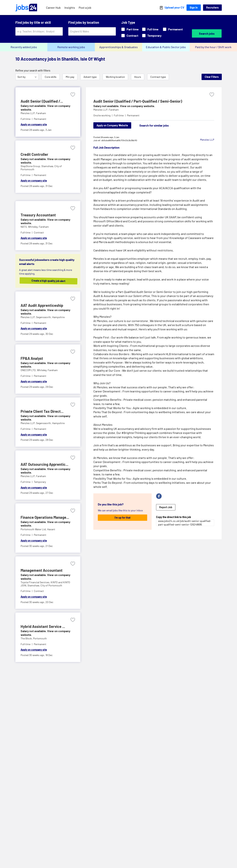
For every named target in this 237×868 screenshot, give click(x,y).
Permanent (173, 29)
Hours (138, 77)
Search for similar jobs (154, 125)
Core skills (51, 77)
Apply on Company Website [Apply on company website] (112, 125)
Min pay (70, 77)
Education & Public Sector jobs (166, 47)
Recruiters (212, 8)
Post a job (85, 8)
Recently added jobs (24, 47)
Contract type (158, 77)
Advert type (90, 77)
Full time (150, 29)
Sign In (194, 8)
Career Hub (53, 8)
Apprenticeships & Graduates (119, 47)
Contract (130, 35)
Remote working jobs (71, 47)
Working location (115, 77)
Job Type (128, 22)
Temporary (152, 35)
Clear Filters (212, 77)
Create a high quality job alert (50, 281)
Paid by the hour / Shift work (213, 47)
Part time (130, 29)
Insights (70, 8)
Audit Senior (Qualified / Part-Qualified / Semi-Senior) (138, 101)
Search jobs (207, 33)
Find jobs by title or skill (33, 22)
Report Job (166, 507)
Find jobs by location (84, 22)
